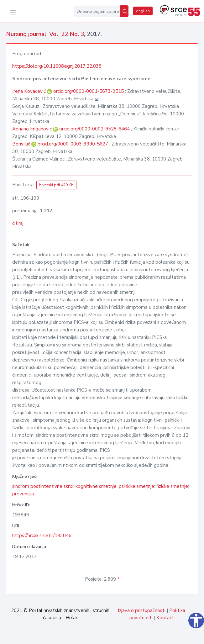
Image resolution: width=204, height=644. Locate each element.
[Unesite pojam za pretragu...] (97, 11)
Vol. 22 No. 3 (67, 34)
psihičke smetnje (136, 486)
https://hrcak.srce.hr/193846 (42, 536)
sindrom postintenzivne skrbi (43, 486)
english (143, 11)
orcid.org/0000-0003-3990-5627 (73, 144)
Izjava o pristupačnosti (142, 610)
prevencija (23, 494)
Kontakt (165, 618)
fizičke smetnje (172, 486)
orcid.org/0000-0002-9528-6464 (94, 129)
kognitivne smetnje (96, 486)
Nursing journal (26, 34)
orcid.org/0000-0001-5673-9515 (89, 91)
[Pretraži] (124, 11)
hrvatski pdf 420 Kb (56, 185)
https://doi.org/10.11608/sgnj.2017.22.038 (57, 66)
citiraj (18, 223)
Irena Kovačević (30, 91)
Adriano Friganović (33, 129)
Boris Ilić (22, 144)
